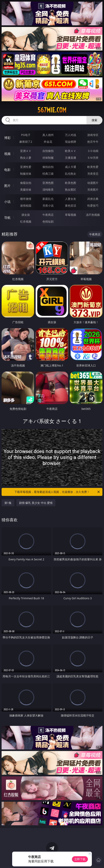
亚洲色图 (48, 183)
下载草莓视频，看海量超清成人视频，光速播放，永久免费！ (57, 492)
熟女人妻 (26, 158)
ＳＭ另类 (93, 158)
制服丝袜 (26, 174)
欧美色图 (71, 183)
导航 (7, 218)
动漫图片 (93, 183)
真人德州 (48, 135)
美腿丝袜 (26, 190)
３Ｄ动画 (93, 151)
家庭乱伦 (48, 199)
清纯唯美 (48, 190)
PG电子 (26, 135)
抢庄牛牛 (93, 142)
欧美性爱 (93, 167)
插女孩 (26, 215)
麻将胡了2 (26, 142)
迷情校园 (26, 206)
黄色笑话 (71, 206)
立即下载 (80, 859)
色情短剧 (48, 221)
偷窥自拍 (26, 183)
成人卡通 (71, 167)
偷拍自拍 (48, 167)
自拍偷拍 (48, 151)
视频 (7, 154)
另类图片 (93, 190)
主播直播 (71, 158)
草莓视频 (71, 215)
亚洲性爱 (26, 167)
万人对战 (71, 135)
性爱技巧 (93, 206)
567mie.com (52, 110)
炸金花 (48, 142)
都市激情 (26, 199)
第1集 (8, 503)
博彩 (7, 138)
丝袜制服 (48, 158)
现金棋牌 (71, 142)
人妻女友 (71, 199)
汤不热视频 (93, 215)
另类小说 (48, 206)
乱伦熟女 (71, 174)
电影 (7, 170)
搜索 (94, 120)
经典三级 (48, 174)
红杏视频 (26, 221)
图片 (7, 186)
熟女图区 (71, 190)
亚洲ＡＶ (26, 151)
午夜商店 (48, 215)
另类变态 (93, 174)
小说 (7, 202)
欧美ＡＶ (71, 151)
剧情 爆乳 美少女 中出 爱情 (36, 503)
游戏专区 (93, 135)
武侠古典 (93, 199)
